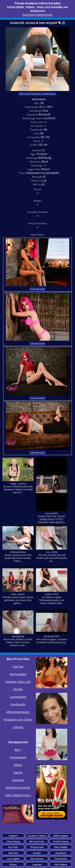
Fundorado (18, 704)
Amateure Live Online (18, 719)
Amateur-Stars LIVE (18, 682)
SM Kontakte (18, 674)
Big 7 (18, 750)
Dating (18, 772)
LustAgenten (18, 697)
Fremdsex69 (18, 757)
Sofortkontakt (37, 289)
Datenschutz (44, 15)
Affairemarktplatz (18, 712)
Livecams (18, 780)
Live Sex (18, 667)
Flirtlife (18, 689)
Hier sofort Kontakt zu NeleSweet (37, 94)
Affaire (18, 765)
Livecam (18, 727)
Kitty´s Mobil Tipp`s (18, 795)
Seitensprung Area (18, 788)
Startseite (29, 15)
